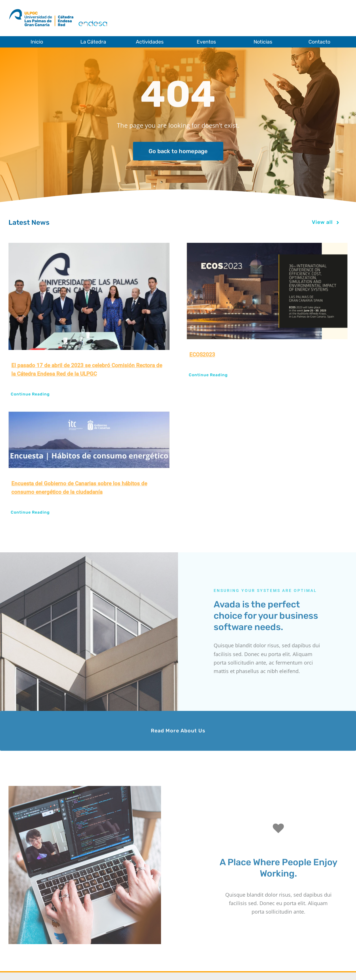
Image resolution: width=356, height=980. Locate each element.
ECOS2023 (202, 355)
